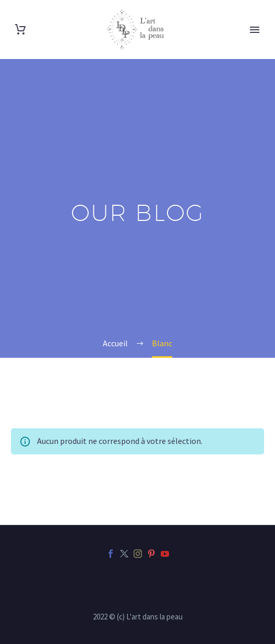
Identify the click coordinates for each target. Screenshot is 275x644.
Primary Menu (255, 30)
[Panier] (20, 30)
